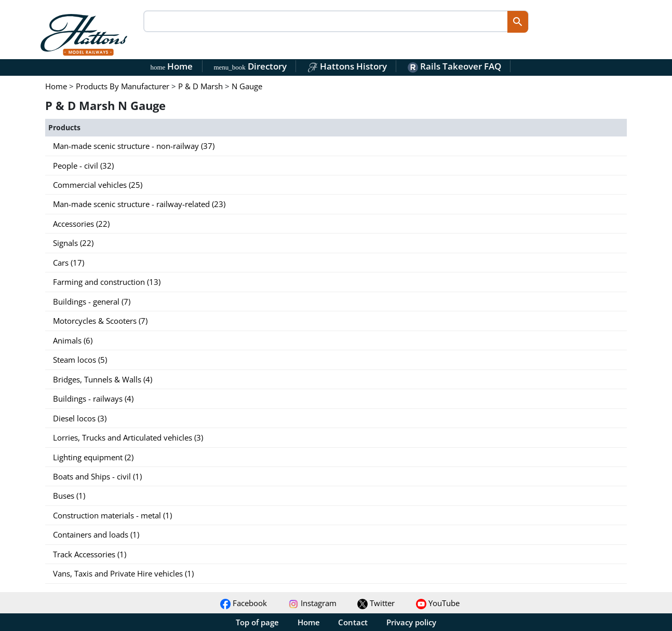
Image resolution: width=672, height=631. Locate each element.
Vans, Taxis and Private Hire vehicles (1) (123, 573)
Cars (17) (69, 263)
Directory (250, 66)
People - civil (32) (83, 166)
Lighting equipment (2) (93, 457)
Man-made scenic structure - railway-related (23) (139, 204)
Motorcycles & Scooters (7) (100, 321)
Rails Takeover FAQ (454, 66)
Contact (353, 622)
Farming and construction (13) (107, 282)
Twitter (376, 603)
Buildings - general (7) (92, 301)
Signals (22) (73, 243)
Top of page (257, 622)
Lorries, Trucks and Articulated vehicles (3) (128, 437)
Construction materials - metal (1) (112, 515)
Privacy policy (411, 622)
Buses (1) (69, 496)
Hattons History (347, 66)
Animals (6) (73, 340)
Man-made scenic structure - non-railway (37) (134, 146)
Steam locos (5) (80, 360)
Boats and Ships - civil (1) (97, 476)
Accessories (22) (81, 224)
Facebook (244, 603)
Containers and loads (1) (96, 534)
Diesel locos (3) (80, 418)
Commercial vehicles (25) (98, 185)
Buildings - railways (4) (93, 399)
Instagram (312, 603)
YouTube (438, 603)
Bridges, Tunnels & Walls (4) (103, 379)
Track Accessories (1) (90, 554)
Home (172, 66)
